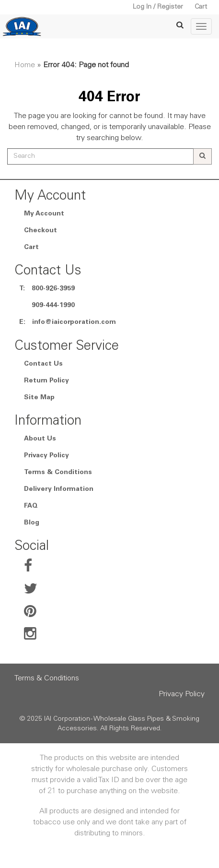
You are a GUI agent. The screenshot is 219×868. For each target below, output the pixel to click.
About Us (40, 439)
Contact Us (43, 364)
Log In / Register (158, 7)
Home (25, 65)
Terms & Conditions (58, 473)
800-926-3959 (53, 289)
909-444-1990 (53, 306)
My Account (44, 214)
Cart (201, 7)
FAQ (31, 506)
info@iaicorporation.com (74, 322)
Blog (32, 523)
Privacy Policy (46, 456)
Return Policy (46, 381)
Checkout (40, 231)
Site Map (39, 398)
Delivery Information (59, 489)
